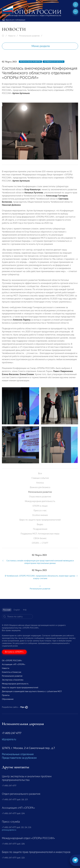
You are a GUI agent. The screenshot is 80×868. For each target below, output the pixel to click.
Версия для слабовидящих (14, 20)
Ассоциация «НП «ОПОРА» (14, 664)
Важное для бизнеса (40, 487)
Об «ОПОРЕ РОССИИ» (12, 661)
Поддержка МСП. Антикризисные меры (40, 534)
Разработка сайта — (15, 707)
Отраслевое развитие (40, 497)
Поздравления (40, 529)
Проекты (6, 695)
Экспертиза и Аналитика (13, 680)
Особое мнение (40, 515)
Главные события (40, 478)
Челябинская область (54, 62)
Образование (8, 699)
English (17, 610)
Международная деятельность (40, 501)
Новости (12, 36)
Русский (7, 610)
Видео (40, 524)
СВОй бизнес (40, 538)
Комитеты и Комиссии (12, 672)
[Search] (17, 617)
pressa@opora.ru (9, 830)
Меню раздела (41, 46)
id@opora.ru (9, 739)
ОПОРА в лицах (40, 506)
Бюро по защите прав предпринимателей (40, 520)
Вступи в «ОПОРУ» (14, 652)
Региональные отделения (18, 754)
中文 (25, 610)
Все (40, 473)
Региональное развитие (29, 36)
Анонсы (40, 483)
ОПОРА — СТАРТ (40, 543)
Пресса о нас (40, 511)
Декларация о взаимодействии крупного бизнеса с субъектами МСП (32, 691)
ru (76, 12)
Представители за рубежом (19, 758)
